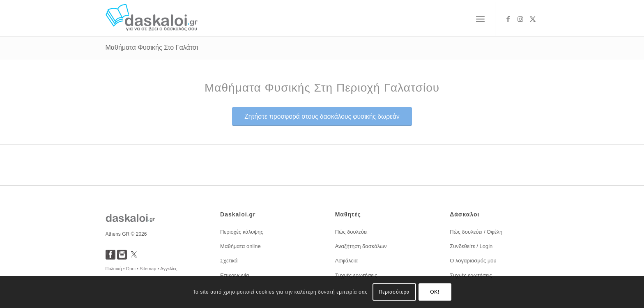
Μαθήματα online (240, 246)
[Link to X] (533, 19)
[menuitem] (480, 19)
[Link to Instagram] (520, 19)
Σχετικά (229, 261)
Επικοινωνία (235, 275)
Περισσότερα (394, 292)
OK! (435, 292)
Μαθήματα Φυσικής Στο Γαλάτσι (152, 47)
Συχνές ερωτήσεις (356, 275)
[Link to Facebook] (508, 19)
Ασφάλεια (346, 261)
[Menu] (480, 19)
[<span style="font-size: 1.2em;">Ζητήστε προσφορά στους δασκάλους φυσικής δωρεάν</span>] (322, 117)
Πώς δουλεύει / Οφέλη (476, 232)
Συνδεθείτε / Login (471, 246)
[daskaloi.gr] (152, 19)
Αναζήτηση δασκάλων (361, 246)
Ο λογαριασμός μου (473, 261)
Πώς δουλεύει (351, 232)
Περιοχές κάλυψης (242, 232)
